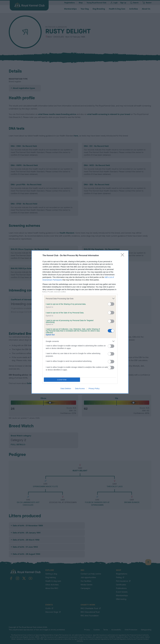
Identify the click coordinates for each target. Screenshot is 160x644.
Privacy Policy (94, 388)
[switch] (111, 304)
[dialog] (80, 322)
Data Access (80, 388)
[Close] (123, 256)
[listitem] (80, 299)
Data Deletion (66, 388)
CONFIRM (62, 380)
